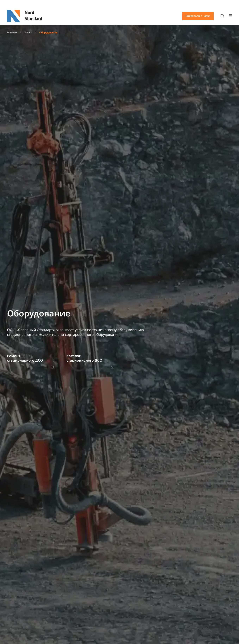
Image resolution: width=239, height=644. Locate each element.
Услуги (28, 32)
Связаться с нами (198, 16)
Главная (12, 32)
